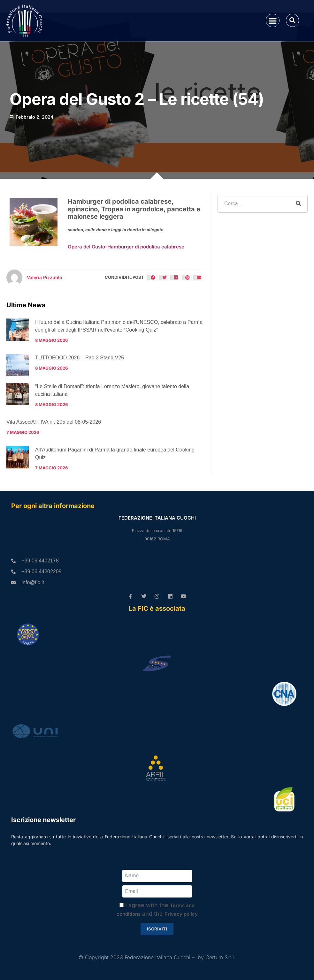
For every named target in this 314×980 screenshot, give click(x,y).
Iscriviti (157, 929)
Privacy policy (181, 914)
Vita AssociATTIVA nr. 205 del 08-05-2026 (54, 422)
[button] (273, 21)
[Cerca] (298, 204)
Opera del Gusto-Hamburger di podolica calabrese (126, 247)
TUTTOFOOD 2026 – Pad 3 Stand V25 (80, 358)
